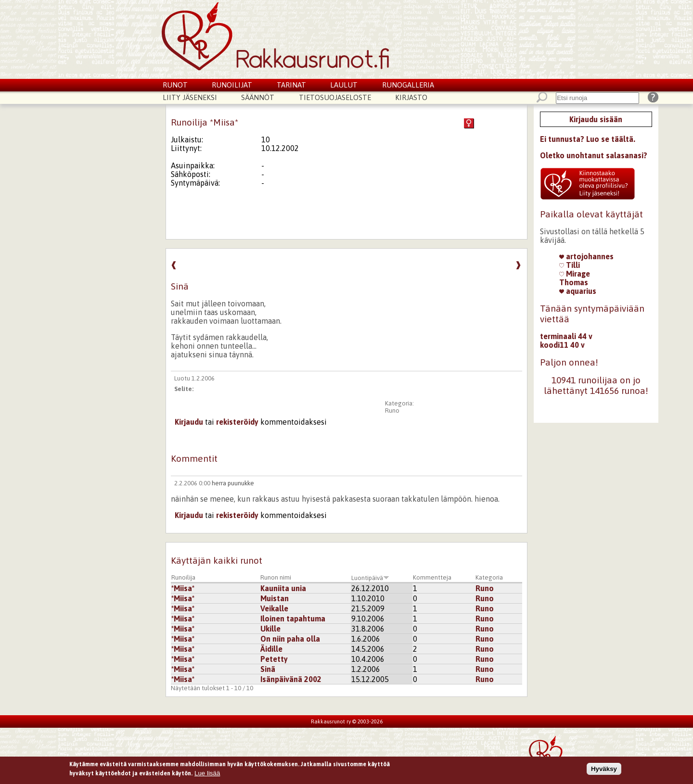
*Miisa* (183, 588)
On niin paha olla (290, 639)
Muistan (275, 598)
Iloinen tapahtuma (293, 619)
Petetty (274, 659)
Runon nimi (276, 577)
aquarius (578, 291)
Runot (175, 85)
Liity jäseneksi (190, 97)
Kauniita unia (283, 588)
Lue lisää (207, 775)
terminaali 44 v (566, 336)
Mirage (575, 274)
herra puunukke (233, 483)
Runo (392, 411)
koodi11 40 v (562, 345)
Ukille (270, 629)
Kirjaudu (189, 422)
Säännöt (258, 97)
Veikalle (274, 608)
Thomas (574, 282)
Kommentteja (432, 577)
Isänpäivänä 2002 (291, 679)
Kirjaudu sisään (596, 119)
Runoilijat (232, 85)
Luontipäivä (370, 578)
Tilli (570, 265)
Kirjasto (411, 97)
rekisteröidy (237, 422)
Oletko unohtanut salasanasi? (594, 155)
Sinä (268, 669)
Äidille (271, 649)
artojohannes (586, 256)
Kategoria (489, 577)
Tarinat (291, 85)
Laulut (344, 85)
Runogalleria (408, 85)
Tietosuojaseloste (335, 97)
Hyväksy (604, 770)
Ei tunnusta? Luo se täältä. (588, 139)
